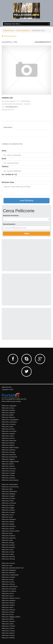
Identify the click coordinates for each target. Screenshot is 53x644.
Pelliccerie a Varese (8, 633)
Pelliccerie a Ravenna (9, 538)
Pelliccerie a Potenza (8, 536)
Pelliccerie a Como (8, 579)
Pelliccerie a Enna (7, 427)
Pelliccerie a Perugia (8, 452)
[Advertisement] (20, 255)
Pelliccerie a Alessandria (10, 484)
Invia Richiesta (26, 201)
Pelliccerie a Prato (8, 614)
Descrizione (8, 127)
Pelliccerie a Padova (8, 605)
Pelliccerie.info (9, 30)
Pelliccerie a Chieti (8, 501)
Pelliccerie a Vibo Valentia (10, 480)
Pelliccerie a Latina (8, 436)
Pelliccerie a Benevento (9, 491)
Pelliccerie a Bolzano (8, 572)
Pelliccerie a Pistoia (8, 612)
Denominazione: (9, 224)
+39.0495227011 (43, 42)
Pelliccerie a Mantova (9, 519)
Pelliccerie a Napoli (8, 524)
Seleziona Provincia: (11, 216)
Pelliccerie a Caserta (8, 498)
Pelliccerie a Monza (8, 445)
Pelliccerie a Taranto (8, 626)
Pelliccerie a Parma (8, 529)
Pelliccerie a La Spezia (9, 591)
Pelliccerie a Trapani (8, 473)
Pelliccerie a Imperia (8, 434)
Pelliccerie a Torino (8, 628)
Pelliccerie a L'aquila (8, 512)
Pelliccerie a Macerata (9, 441)
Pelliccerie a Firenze (8, 429)
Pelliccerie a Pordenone (9, 457)
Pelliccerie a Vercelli (8, 557)
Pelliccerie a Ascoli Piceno (10, 487)
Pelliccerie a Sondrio (8, 547)
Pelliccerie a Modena (9, 600)
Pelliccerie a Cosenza (9, 424)
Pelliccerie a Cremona (9, 503)
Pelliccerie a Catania (8, 577)
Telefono (5, 167)
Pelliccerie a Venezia (8, 478)
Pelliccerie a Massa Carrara (11, 598)
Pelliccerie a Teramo (8, 471)
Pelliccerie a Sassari (8, 466)
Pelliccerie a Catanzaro (9, 422)
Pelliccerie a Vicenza (8, 559)
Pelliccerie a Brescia (8, 417)
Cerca (27, 233)
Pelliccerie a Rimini (8, 619)
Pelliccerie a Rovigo (8, 543)
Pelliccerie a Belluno (8, 413)
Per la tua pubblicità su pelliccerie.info (14, 399)
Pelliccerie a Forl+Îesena (10, 586)
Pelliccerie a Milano (8, 522)
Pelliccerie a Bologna (9, 494)
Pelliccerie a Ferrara (8, 584)
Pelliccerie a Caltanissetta (10, 575)
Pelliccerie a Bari (7, 489)
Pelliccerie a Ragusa (8, 459)
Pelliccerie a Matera (8, 443)
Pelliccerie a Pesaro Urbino (11, 531)
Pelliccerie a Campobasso (10, 420)
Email (4, 159)
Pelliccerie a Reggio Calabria (11, 617)
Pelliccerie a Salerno (8, 621)
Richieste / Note (8, 182)
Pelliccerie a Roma (8, 464)
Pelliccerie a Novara (8, 603)
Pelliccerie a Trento (8, 552)
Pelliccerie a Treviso (8, 631)
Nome (4, 151)
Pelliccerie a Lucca (8, 596)
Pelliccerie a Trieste (8, 475)
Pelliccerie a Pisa (7, 533)
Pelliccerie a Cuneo (8, 582)
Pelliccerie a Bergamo (9, 570)
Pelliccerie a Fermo (8, 505)
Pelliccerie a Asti (7, 566)
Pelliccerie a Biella (8, 415)
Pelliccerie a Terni (8, 550)
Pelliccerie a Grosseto (9, 589)
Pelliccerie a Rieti (7, 540)
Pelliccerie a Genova (8, 510)
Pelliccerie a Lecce (8, 515)
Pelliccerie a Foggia (8, 508)
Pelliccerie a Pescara (8, 610)
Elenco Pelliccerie (23, 30)
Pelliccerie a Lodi (7, 517)
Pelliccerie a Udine (8, 554)
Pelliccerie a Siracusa (9, 468)
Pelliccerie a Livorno (8, 438)
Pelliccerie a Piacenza (9, 454)
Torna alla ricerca (9, 36)
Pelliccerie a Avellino (8, 410)
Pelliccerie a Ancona (8, 563)
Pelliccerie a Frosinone (9, 431)
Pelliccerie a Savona (8, 545)
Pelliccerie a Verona (8, 635)
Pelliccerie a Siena (8, 624)
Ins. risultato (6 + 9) (9, 174)
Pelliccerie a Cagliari (8, 496)
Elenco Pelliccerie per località (11, 401)
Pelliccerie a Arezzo (8, 408)
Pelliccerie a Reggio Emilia (10, 461)
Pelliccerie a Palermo (9, 450)
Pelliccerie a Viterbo (8, 638)
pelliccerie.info (6, 387)
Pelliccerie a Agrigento (9, 406)
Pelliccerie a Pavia (8, 607)
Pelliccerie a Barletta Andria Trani (13, 568)
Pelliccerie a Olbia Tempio (10, 448)
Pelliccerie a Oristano (9, 526)
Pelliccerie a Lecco (8, 593)
